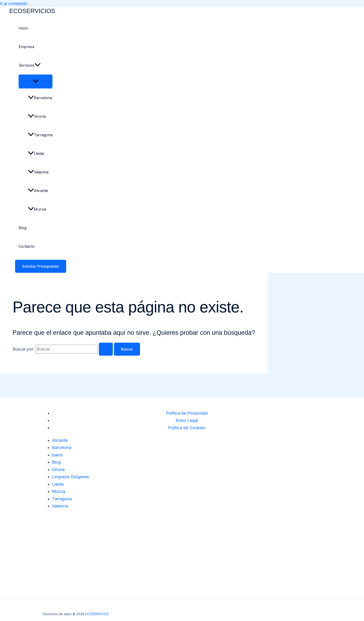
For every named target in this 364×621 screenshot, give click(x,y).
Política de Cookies (187, 428)
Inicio (23, 28)
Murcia (37, 209)
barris (57, 455)
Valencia (38, 172)
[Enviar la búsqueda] (106, 349)
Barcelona (40, 98)
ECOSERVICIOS (32, 11)
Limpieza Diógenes (70, 477)
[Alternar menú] (36, 81)
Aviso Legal (187, 420)
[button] (38, 65)
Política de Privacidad (187, 413)
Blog (23, 228)
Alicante (38, 191)
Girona (37, 116)
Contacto (27, 246)
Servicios (30, 65)
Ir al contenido (14, 4)
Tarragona (40, 135)
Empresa (26, 47)
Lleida (36, 153)
